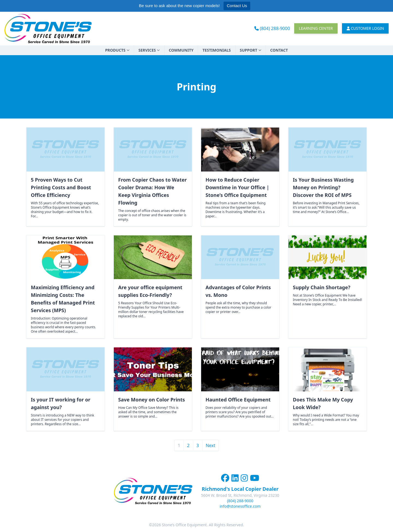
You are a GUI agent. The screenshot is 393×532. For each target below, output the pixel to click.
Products (117, 50)
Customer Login (365, 28)
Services (149, 50)
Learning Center (316, 28)
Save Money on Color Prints (152, 400)
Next (211, 445)
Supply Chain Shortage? (322, 287)
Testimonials (217, 50)
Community (181, 50)
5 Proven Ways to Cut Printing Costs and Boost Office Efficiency (61, 187)
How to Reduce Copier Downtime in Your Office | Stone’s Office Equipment (237, 187)
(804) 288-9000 (272, 28)
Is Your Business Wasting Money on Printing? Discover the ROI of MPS (323, 187)
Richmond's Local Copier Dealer (240, 489)
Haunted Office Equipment (238, 400)
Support (251, 50)
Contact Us (237, 6)
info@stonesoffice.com (240, 506)
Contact (279, 50)
